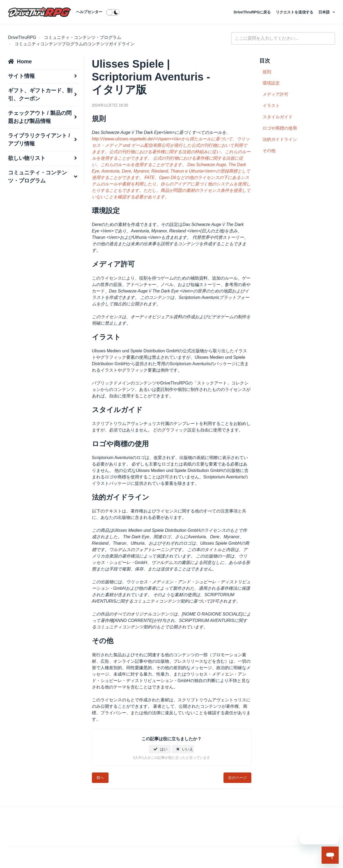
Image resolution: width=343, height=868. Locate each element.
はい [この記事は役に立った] (164, 749)
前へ (100, 778)
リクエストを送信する (295, 12)
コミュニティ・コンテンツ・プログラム (83, 37)
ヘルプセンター (89, 12)
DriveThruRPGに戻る (253, 12)
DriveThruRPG (22, 37)
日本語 (325, 12)
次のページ (237, 778)
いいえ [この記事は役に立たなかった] (188, 749)
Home (24, 61)
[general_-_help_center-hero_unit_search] (283, 38)
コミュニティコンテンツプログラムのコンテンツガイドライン (74, 44)
